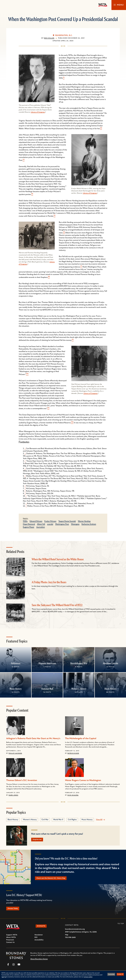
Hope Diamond (29, 524)
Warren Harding (84, 521)
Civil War (45, 820)
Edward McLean (36, 521)
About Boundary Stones (39, 961)
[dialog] (63, 975)
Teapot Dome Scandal (67, 521)
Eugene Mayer (29, 527)
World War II (58, 820)
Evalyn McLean (50, 521)
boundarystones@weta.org (75, 931)
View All (99, 820)
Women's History (79, 689)
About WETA (11, 939)
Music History (16, 689)
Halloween (16, 663)
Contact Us (10, 944)
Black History (110, 689)
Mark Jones (13, 795)
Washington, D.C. (64, 35)
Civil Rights (72, 820)
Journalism (41, 527)
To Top (121, 925)
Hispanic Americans (47, 663)
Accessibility (39, 941)
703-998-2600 (70, 939)
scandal (50, 524)
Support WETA (12, 936)
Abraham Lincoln (110, 663)
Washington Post (62, 524)
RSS (36, 939)
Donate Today (14, 910)
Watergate (75, 524)
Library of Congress (38, 112)
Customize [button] (111, 974)
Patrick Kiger (73, 753)
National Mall (47, 689)
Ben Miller (49, 38)
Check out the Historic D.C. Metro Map (52, 879)
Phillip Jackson (15, 753)
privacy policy (88, 977)
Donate (42, 928)
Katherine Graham (89, 524)
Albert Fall (41, 524)
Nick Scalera (73, 795)
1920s (25, 521)
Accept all (120, 974)
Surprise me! (38, 840)
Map (67, 936)
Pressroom (10, 941)
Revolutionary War (79, 663)
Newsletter (39, 936)
